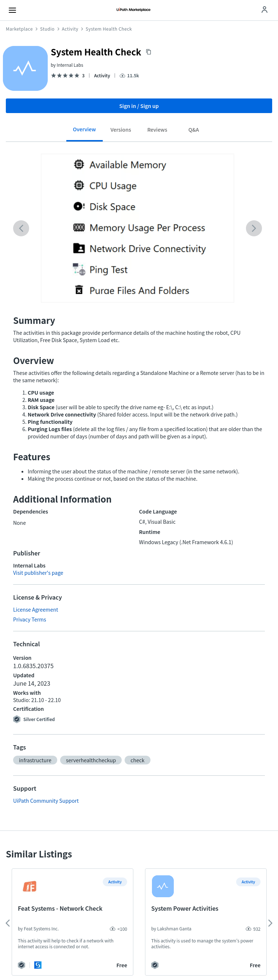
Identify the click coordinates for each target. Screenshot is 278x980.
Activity (70, 29)
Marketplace (19, 29)
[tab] (85, 132)
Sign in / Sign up (139, 106)
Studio (47, 29)
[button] (35, 760)
